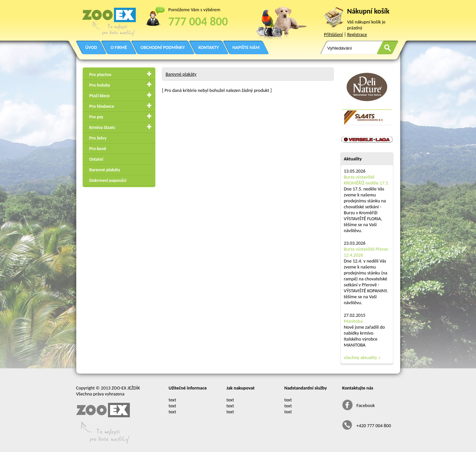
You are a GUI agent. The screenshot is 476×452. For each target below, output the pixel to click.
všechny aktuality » (362, 357)
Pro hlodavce (102, 106)
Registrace (357, 34)
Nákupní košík (368, 11)
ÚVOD (91, 47)
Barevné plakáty (105, 170)
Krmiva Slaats (102, 127)
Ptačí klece (99, 96)
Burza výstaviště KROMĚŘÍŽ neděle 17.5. (367, 180)
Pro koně (98, 149)
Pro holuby (100, 85)
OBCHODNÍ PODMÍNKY (163, 47)
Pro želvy (98, 138)
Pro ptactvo (100, 75)
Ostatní (96, 159)
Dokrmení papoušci (108, 180)
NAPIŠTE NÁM (246, 47)
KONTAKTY (209, 47)
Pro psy (96, 117)
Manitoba (353, 321)
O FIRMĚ (119, 47)
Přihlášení (333, 34)
